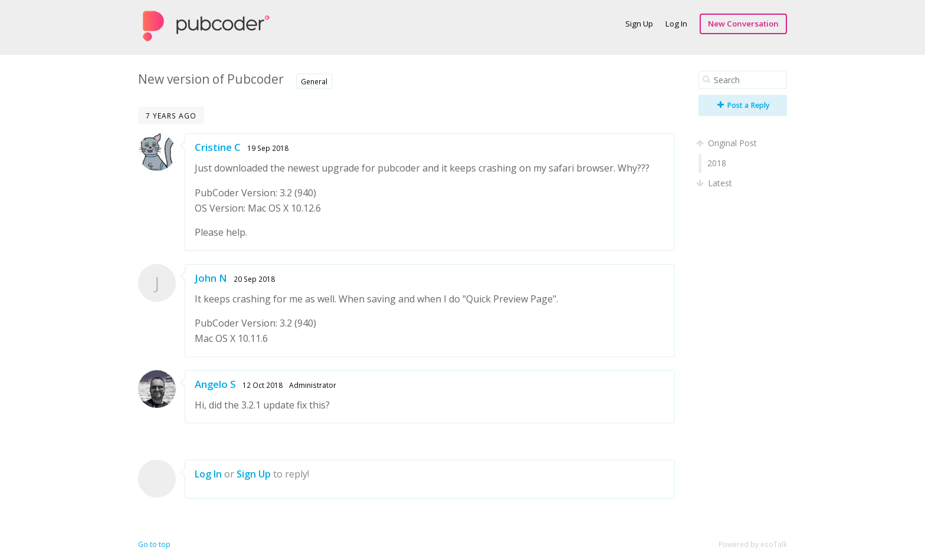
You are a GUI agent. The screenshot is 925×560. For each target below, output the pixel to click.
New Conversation (743, 24)
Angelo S (215, 384)
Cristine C (218, 147)
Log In (676, 24)
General (314, 81)
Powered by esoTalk (753, 544)
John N (211, 278)
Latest (715, 183)
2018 (717, 163)
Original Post (728, 143)
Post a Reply (744, 105)
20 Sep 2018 (254, 279)
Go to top (154, 544)
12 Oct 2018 (263, 385)
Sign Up (639, 24)
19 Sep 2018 (268, 148)
